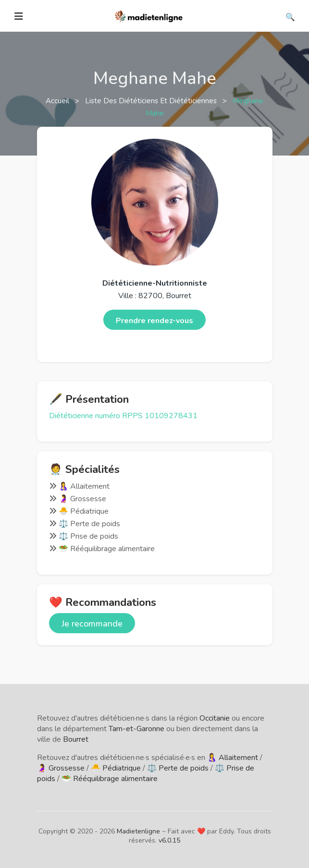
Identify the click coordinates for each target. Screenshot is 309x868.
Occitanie (215, 718)
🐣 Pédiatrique (116, 768)
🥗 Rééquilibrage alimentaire (110, 779)
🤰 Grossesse (61, 768)
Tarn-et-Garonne (136, 729)
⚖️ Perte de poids (178, 768)
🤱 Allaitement (233, 758)
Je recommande (92, 624)
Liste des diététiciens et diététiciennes (152, 101)
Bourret (76, 739)
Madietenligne (138, 831)
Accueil (58, 101)
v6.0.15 (169, 840)
